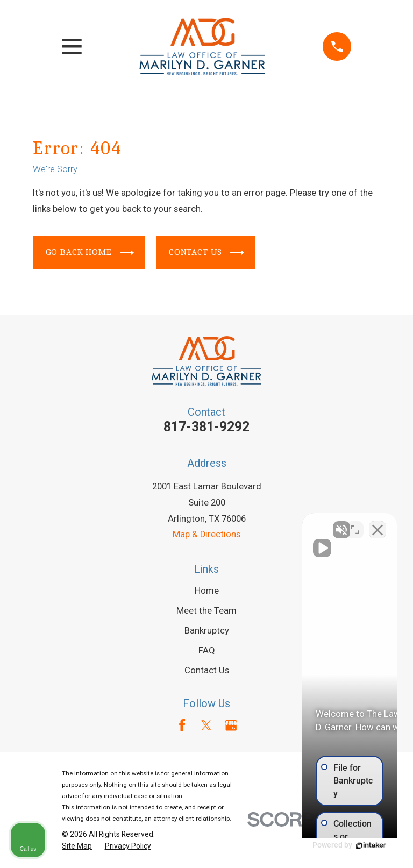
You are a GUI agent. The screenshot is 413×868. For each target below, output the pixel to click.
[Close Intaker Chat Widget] (378, 524)
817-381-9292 (206, 427)
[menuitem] (77, 846)
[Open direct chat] (355, 524)
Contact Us (207, 253)
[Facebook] (182, 725)
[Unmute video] (223, 524)
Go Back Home (90, 253)
